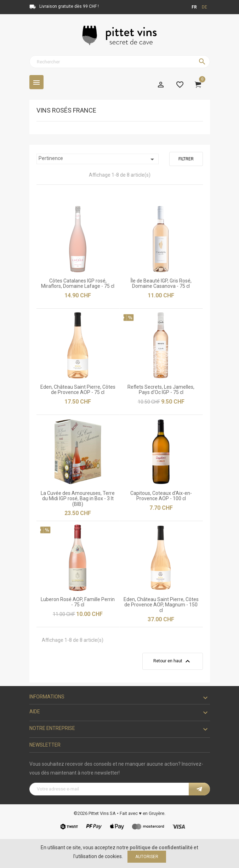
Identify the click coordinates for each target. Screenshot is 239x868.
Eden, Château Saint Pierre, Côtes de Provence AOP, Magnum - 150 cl (161, 605)
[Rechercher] (120, 62)
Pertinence (98, 159)
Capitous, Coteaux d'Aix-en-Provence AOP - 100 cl (161, 496)
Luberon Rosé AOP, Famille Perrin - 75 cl (78, 602)
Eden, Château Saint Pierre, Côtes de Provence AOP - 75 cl (78, 390)
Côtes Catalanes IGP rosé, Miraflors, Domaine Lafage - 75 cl (78, 283)
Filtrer (186, 159)
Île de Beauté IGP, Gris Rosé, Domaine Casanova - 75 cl (161, 283)
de (204, 7)
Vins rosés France (66, 110)
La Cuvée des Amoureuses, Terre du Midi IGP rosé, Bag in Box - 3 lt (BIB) (78, 499)
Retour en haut (173, 661)
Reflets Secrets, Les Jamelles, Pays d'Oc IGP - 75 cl (161, 390)
